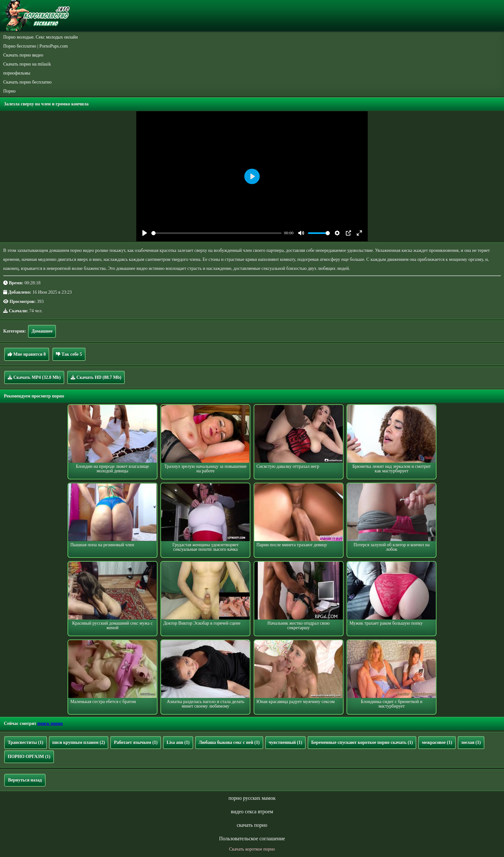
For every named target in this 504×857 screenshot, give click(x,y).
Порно (9, 91)
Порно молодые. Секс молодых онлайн (40, 37)
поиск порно (50, 723)
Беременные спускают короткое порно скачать (362, 742)
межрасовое (437, 742)
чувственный (285, 742)
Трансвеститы (26, 742)
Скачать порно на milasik (27, 64)
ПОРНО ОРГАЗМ (29, 757)
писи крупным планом (79, 742)
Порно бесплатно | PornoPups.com (36, 46)
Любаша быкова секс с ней (229, 742)
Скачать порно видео (23, 55)
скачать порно (252, 825)
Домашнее (42, 331)
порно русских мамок (252, 798)
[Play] (145, 233)
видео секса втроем (252, 812)
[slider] (216, 233)
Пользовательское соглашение (252, 839)
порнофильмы (17, 73)
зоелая (471, 742)
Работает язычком (136, 742)
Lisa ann (178, 742)
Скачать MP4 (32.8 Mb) (34, 377)
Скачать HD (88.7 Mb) (96, 377)
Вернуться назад (25, 780)
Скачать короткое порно (252, 849)
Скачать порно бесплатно (27, 82)
